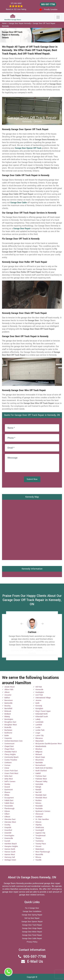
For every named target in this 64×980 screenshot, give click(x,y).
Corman (7, 765)
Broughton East (10, 722)
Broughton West (11, 725)
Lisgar (38, 733)
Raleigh (38, 787)
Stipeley (38, 825)
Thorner (38, 838)
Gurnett (7, 841)
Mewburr (39, 749)
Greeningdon (9, 836)
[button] (24, 624)
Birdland (8, 714)
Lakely (38, 719)
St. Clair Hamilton (42, 819)
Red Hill (38, 792)
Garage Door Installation (32, 911)
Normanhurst (40, 765)
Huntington (40, 692)
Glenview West (10, 822)
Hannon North (10, 849)
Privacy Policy (32, 942)
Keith (37, 703)
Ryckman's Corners (43, 811)
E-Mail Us (35, 962)
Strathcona (40, 827)
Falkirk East (9, 800)
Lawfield (39, 725)
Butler (7, 736)
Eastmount (9, 790)
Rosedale (39, 806)
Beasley (7, 706)
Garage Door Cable (19, 203)
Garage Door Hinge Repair (32, 928)
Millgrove (39, 752)
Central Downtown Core (13, 741)
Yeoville (38, 860)
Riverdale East (41, 795)
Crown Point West (11, 773)
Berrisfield (8, 708)
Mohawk (39, 754)
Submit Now (32, 479)
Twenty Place (41, 844)
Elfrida (7, 795)
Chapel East (9, 746)
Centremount (9, 744)
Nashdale (39, 763)
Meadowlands (41, 746)
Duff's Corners (10, 782)
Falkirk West (9, 803)
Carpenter (8, 738)
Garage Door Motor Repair (32, 932)
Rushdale (39, 809)
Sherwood (39, 814)
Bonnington (9, 719)
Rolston (38, 803)
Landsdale (39, 722)
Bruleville (8, 727)
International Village (43, 698)
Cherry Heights (10, 754)
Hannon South (10, 852)
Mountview (40, 760)
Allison (7, 692)
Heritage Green (10, 860)
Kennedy (39, 706)
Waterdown (40, 849)
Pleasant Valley (41, 782)
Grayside (8, 827)
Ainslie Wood (9, 687)
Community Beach (11, 757)
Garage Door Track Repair (32, 925)
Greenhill (8, 833)
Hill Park (39, 687)
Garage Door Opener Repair (32, 922)
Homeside (39, 690)
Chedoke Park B (11, 752)
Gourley (7, 825)
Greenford (8, 830)
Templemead (40, 836)
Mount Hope (40, 757)
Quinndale (39, 784)
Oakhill (38, 773)
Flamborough (9, 809)
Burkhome (8, 733)
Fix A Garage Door (32, 908)
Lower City (39, 736)
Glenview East (10, 819)
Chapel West (9, 749)
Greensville (9, 838)
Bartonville (8, 703)
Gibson (7, 811)
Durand (7, 787)
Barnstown (9, 700)
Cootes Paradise (11, 760)
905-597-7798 (48, 4)
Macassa (39, 738)
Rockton (39, 800)
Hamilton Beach (11, 844)
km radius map (32, 529)
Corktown (8, 763)
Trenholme (39, 841)
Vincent (38, 846)
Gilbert (7, 814)
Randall (38, 790)
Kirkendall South (42, 717)
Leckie (38, 727)
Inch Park (39, 695)
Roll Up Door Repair (32, 918)
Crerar (7, 768)
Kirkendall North (41, 714)
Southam (39, 817)
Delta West (9, 779)
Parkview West (41, 779)
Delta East (8, 776)
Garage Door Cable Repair (32, 938)
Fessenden (9, 806)
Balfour (7, 698)
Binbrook (8, 711)
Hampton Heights (11, 846)
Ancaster (8, 695)
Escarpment (9, 798)
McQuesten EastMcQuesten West (49, 744)
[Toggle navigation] (58, 17)
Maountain (39, 741)
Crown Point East (11, 771)
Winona (38, 857)
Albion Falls (9, 690)
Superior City (40, 833)
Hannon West (10, 855)
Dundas (7, 784)
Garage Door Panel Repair (32, 935)
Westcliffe (39, 855)
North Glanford (41, 771)
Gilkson (7, 817)
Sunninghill (40, 830)
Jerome (38, 700)
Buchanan (8, 730)
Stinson (38, 822)
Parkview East (41, 776)
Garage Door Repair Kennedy (20, 23)
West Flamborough (43, 852)
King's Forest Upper (43, 711)
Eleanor (7, 792)
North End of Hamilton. (44, 768)
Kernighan (39, 708)
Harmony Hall (10, 857)
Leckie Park (40, 730)
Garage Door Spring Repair (32, 915)
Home (4, 23)
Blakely (7, 717)
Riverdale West (41, 798)
